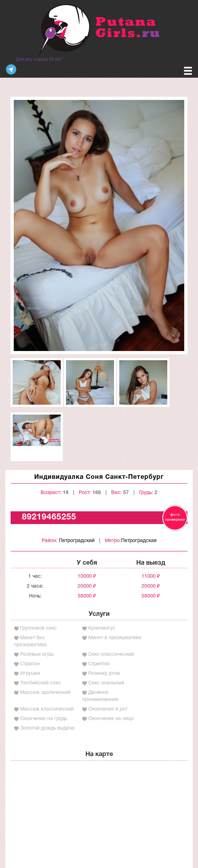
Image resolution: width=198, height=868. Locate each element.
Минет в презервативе (115, 638)
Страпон (30, 664)
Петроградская (139, 541)
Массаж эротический (45, 693)
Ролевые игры (37, 655)
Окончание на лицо (111, 719)
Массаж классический (47, 709)
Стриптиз (99, 664)
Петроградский (77, 541)
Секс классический (111, 655)
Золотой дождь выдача (47, 728)
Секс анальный (106, 683)
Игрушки (30, 674)
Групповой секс (38, 628)
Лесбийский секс (41, 683)
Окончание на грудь (44, 719)
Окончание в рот (108, 709)
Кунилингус (102, 628)
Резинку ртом (104, 674)
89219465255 (49, 517)
